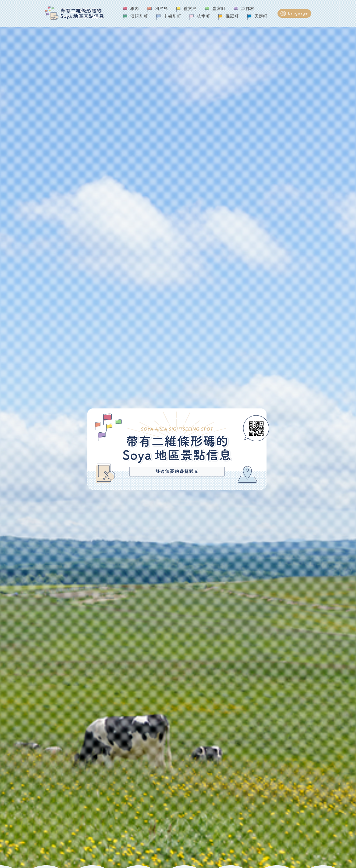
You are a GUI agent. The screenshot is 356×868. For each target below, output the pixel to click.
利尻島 (161, 9)
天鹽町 (261, 17)
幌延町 (232, 17)
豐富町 (219, 9)
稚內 (135, 9)
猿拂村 (248, 9)
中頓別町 (173, 17)
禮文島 (190, 9)
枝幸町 (203, 17)
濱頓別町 (139, 17)
